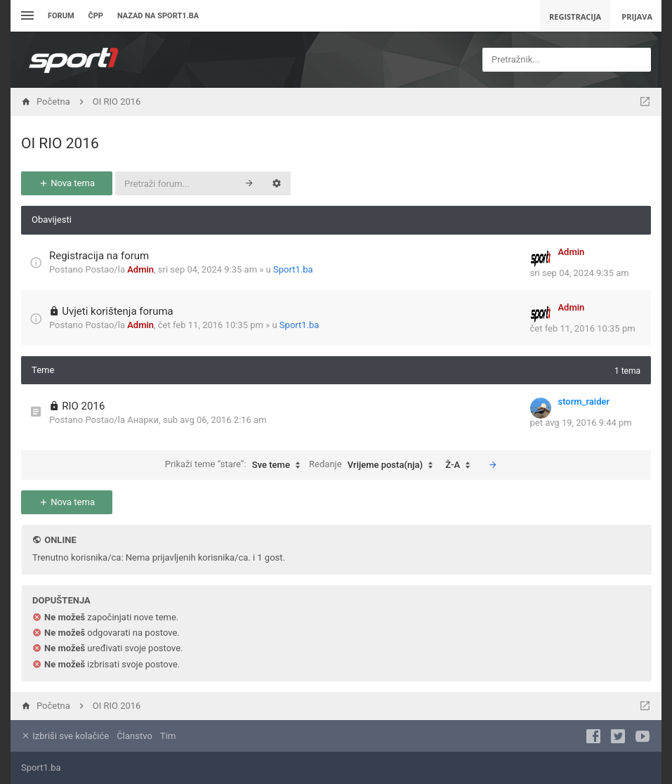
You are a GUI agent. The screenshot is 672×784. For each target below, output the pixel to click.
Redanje (374, 465)
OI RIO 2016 (60, 143)
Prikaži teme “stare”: (236, 465)
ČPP (96, 16)
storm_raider (584, 401)
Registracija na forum (99, 256)
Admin (140, 269)
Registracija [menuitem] (575, 17)
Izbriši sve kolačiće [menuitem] (65, 736)
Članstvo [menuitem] (134, 736)
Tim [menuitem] (168, 736)
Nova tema (67, 183)
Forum (61, 16)
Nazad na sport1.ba (158, 16)
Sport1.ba (293, 269)
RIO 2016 (83, 406)
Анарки (143, 420)
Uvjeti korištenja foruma (118, 311)
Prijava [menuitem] (637, 17)
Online (60, 540)
